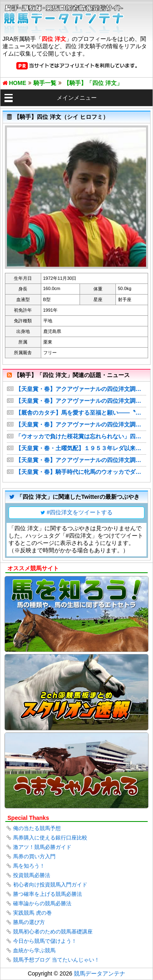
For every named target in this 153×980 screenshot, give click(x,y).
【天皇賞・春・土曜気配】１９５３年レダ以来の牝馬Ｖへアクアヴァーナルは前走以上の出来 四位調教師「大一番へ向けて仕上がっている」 (81, 448)
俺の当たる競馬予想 (37, 828)
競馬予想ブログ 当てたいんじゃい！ (56, 960)
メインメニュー (77, 98)
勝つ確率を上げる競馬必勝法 (48, 894)
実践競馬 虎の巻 (32, 913)
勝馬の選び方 (29, 922)
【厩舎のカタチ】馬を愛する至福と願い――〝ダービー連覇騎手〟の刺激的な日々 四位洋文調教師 (81, 413)
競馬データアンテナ (100, 973)
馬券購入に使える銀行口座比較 (50, 838)
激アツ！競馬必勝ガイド (42, 847)
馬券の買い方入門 (34, 856)
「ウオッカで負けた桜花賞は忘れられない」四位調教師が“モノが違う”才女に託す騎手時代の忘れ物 (81, 436)
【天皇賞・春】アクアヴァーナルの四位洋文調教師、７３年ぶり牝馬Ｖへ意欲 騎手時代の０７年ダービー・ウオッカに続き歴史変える (81, 401)
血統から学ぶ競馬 (34, 950)
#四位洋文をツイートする (80, 512)
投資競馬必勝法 (32, 875)
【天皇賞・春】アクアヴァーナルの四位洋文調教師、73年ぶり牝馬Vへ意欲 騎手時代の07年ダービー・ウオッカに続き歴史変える (81, 389)
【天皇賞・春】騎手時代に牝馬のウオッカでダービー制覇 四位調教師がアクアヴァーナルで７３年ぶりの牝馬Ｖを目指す (81, 472)
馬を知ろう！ (29, 866)
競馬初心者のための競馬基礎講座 (53, 932)
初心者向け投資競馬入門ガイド (50, 885)
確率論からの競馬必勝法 (42, 903)
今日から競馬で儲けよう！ (45, 941)
